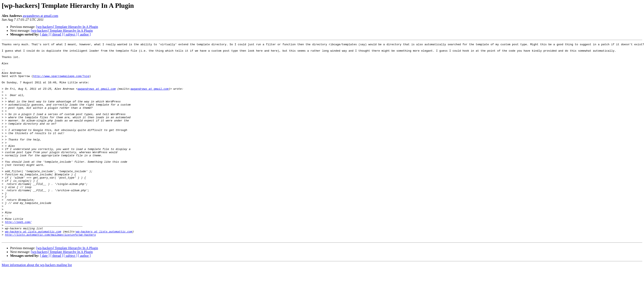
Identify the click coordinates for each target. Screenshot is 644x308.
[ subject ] (70, 34)
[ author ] (84, 34)
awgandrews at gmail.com (40, 16)
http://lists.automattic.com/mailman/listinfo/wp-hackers (50, 273)
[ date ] (45, 34)
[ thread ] (57, 34)
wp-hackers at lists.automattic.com (33, 269)
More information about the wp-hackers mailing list (37, 304)
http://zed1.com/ (18, 258)
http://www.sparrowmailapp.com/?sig (61, 83)
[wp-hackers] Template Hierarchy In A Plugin (67, 27)
